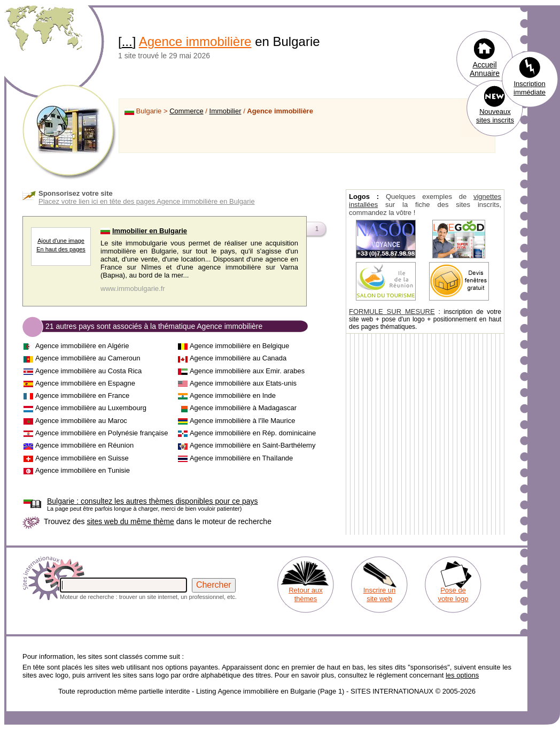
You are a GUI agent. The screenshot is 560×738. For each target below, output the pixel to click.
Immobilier (225, 111)
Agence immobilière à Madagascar (243, 408)
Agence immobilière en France (82, 395)
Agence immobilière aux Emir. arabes (247, 371)
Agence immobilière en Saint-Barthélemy (253, 445)
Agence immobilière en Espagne (85, 383)
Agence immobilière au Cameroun (88, 358)
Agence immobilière (195, 41)
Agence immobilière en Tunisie (83, 470)
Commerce (186, 111)
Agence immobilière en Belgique (239, 346)
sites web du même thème (130, 521)
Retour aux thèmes (306, 594)
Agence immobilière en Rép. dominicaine (253, 433)
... (127, 41)
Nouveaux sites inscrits (495, 116)
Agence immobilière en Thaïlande (241, 458)
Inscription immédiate (530, 88)
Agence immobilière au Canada (238, 358)
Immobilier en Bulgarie (150, 231)
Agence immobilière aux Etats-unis (243, 383)
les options (462, 675)
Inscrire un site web (380, 594)
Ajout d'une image (61, 241)
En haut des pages (61, 249)
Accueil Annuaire (485, 69)
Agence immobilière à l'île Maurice (243, 421)
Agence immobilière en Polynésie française (102, 433)
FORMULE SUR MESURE (392, 312)
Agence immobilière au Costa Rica (88, 371)
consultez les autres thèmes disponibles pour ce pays (153, 501)
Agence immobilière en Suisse (82, 458)
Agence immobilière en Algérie (82, 346)
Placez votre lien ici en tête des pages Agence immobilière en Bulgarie (147, 201)
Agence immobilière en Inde (233, 395)
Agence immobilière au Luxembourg (91, 408)
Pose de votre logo (453, 594)
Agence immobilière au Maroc (81, 421)
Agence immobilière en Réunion (84, 445)
